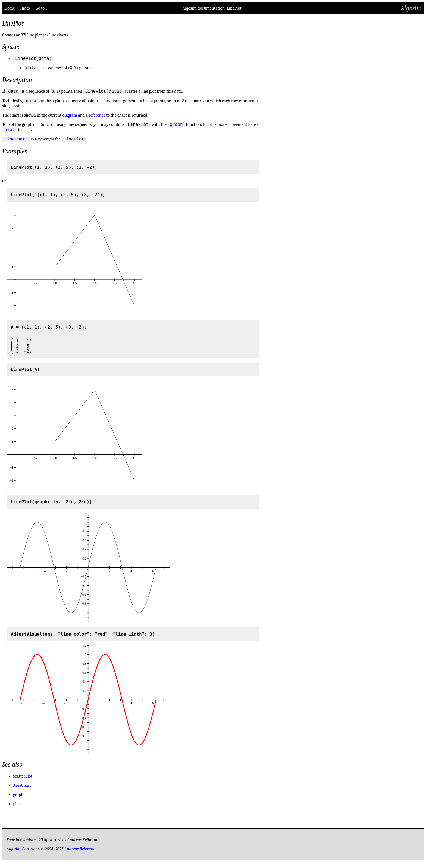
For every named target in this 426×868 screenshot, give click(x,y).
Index (25, 8)
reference (97, 118)
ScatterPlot (23, 782)
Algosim (411, 8)
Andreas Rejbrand (80, 855)
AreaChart (22, 791)
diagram (70, 118)
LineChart (16, 145)
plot (10, 134)
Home (10, 8)
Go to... (41, 8)
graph (176, 128)
